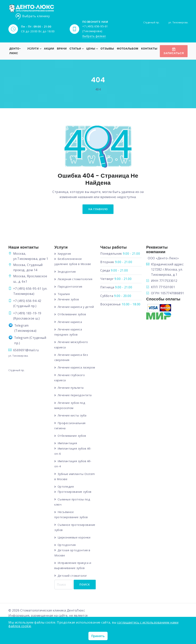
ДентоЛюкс (76, 616)
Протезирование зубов (75, 497)
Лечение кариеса (70, 322)
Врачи (61, 49)
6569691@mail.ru (26, 350)
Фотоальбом (127, 49)
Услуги (32, 49)
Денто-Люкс (15, 51)
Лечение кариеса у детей (77, 307)
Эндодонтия (67, 272)
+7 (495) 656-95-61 (27, 289)
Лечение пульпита (71, 393)
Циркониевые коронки (74, 542)
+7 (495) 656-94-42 (27, 301)
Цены (90, 49)
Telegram (22, 326)
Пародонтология (70, 287)
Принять (98, 636)
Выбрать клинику (33, 16)
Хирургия (64, 254)
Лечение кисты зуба (73, 421)
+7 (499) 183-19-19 (27, 314)
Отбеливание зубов (72, 315)
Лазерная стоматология (75, 279)
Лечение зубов (69, 299)
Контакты (149, 49)
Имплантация (67, 448)
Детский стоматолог (73, 581)
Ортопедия (66, 492)
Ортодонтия (67, 550)
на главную (98, 209)
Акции (49, 49)
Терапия (64, 294)
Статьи (75, 49)
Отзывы (107, 49)
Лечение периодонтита (75, 401)
